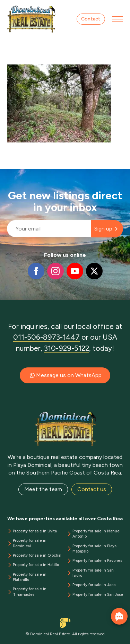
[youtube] (75, 271)
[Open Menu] (118, 19)
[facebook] (36, 271)
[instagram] (55, 271)
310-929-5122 (67, 348)
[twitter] (94, 271)
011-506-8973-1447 (46, 337)
